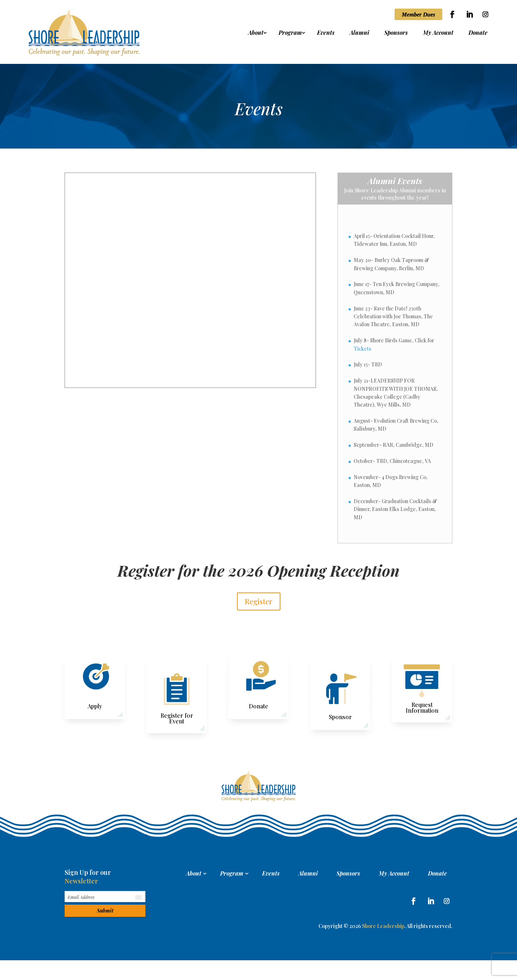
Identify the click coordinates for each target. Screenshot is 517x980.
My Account (438, 33)
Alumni (359, 33)
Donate (478, 33)
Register (259, 601)
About (256, 33)
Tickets (362, 349)
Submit (105, 911)
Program (290, 33)
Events (326, 33)
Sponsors (396, 33)
